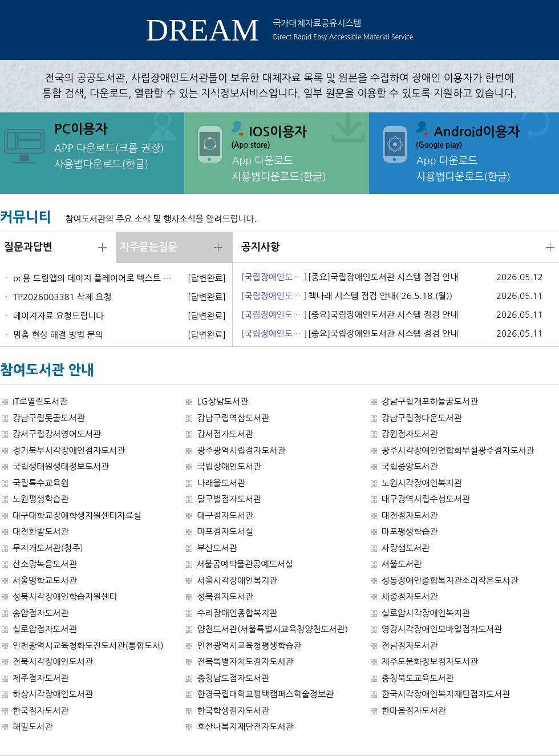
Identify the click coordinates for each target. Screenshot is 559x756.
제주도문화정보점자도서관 (430, 662)
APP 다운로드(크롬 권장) (109, 148)
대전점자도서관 (410, 516)
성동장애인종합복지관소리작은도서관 (450, 581)
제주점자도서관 (41, 678)
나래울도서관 (221, 483)
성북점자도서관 (225, 597)
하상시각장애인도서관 (53, 694)
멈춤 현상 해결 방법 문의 (58, 335)
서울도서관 (402, 564)
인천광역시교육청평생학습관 (249, 646)
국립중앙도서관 (410, 466)
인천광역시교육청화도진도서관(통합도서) (88, 646)
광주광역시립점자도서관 (241, 450)
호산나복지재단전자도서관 (245, 727)
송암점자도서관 (41, 613)
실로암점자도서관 (45, 629)
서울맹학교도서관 (45, 581)
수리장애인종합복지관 (237, 613)
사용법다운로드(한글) (101, 164)
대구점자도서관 (225, 516)
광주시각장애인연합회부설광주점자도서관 (458, 450)
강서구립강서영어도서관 (57, 434)
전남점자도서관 (410, 646)
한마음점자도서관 (414, 711)
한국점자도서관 (41, 711)
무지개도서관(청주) (48, 548)
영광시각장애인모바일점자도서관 (442, 629)
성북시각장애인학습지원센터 (65, 597)
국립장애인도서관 (229, 466)
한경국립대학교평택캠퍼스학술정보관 (265, 694)
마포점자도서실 (225, 531)
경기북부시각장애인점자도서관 (69, 450)
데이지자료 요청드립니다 (58, 316)
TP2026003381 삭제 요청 (62, 297)
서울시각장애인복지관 (237, 581)
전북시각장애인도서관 (53, 662)
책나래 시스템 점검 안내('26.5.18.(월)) (380, 296)
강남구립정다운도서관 (422, 418)
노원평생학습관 (41, 499)
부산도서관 (217, 548)
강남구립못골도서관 (49, 418)
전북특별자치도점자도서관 (245, 662)
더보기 (102, 247)
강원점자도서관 (410, 434)
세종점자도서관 (410, 597)
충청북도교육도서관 (418, 678)
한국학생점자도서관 (233, 711)
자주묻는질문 (149, 247)
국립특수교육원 (41, 483)
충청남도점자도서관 (233, 678)
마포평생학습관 (410, 531)
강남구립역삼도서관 (233, 418)
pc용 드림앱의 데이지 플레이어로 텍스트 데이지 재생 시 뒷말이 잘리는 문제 (95, 278)
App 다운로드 (262, 161)
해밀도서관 (33, 727)
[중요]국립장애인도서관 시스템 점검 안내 (383, 277)
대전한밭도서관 (41, 531)
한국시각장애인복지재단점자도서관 (446, 694)
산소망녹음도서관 (45, 564)
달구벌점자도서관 (229, 499)
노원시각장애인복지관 (422, 483)
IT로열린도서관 (40, 401)
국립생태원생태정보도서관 (61, 466)
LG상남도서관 (222, 401)
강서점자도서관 (225, 434)
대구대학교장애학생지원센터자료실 (77, 516)
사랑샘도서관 (406, 548)
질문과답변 (28, 247)
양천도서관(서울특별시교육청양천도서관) (272, 629)
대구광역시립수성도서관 (426, 499)
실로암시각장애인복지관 (426, 613)
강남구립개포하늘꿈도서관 (430, 401)
